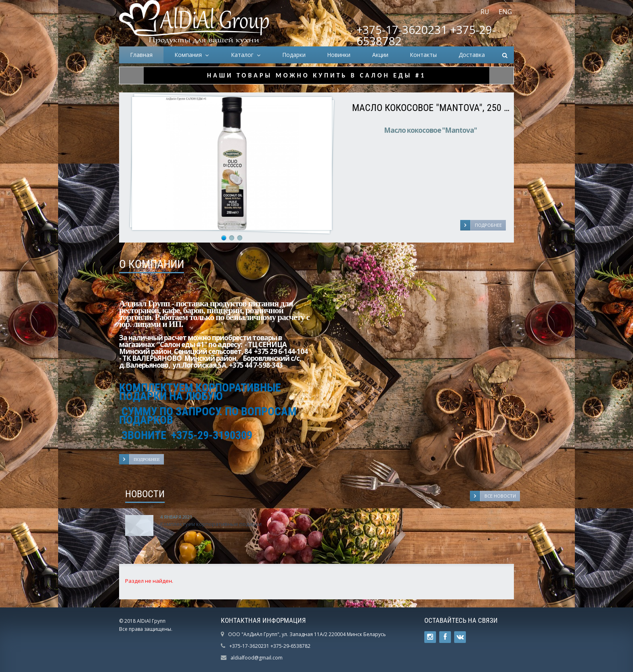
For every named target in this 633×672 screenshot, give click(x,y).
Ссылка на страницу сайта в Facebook (445, 637)
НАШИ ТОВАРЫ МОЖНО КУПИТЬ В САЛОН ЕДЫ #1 (316, 75)
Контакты (423, 55)
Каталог (244, 55)
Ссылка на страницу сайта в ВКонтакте (460, 637)
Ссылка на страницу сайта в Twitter (430, 637)
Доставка (472, 55)
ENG (505, 12)
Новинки (339, 55)
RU (485, 12)
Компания (190, 55)
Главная (141, 55)
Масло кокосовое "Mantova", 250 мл (431, 108)
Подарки (294, 55)
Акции (380, 55)
